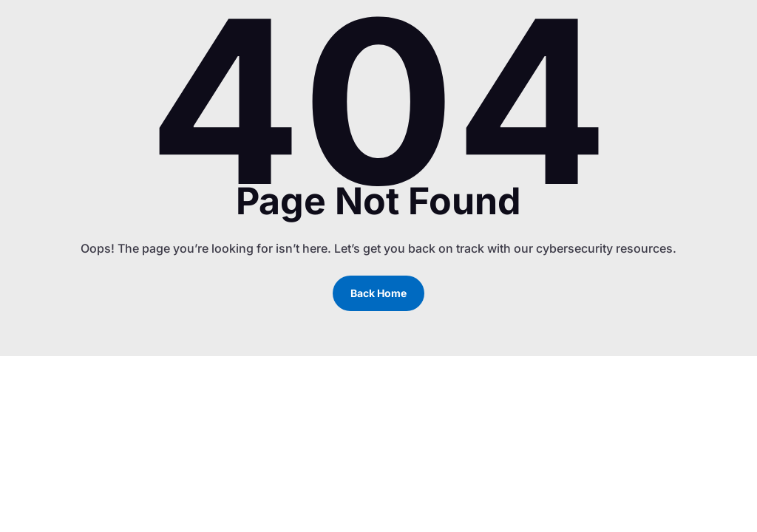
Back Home (378, 293)
